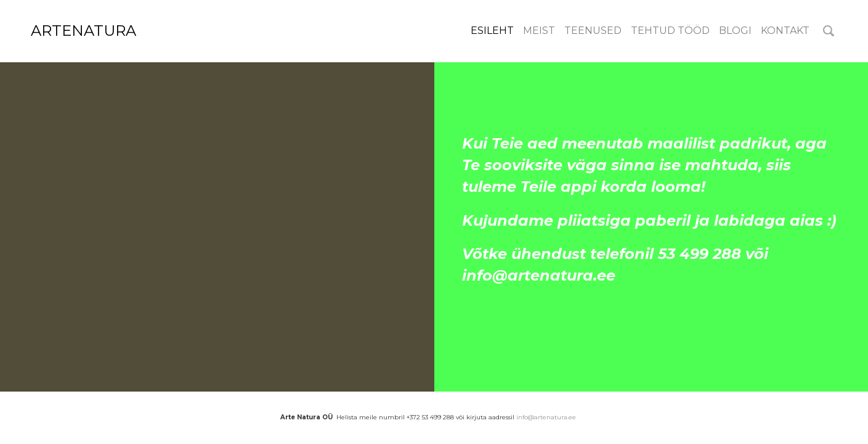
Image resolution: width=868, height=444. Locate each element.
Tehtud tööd (670, 31)
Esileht (492, 31)
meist (539, 31)
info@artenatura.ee (546, 417)
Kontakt (785, 31)
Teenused (593, 31)
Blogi (735, 31)
